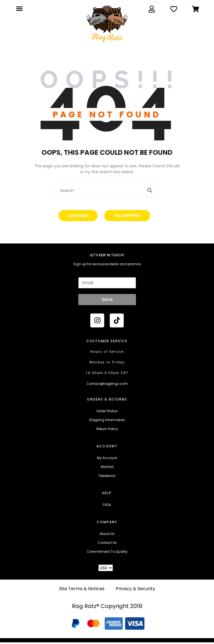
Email (83, 274)
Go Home (78, 216)
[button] (19, 9)
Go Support (127, 216)
